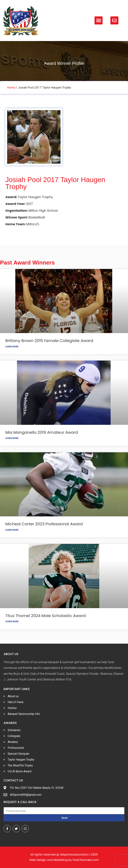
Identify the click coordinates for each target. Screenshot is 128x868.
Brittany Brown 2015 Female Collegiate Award (49, 341)
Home (11, 87)
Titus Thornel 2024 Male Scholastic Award (45, 616)
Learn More (12, 347)
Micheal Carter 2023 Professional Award (44, 524)
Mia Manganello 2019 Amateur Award (42, 432)
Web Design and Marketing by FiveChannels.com (64, 860)
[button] (99, 20)
